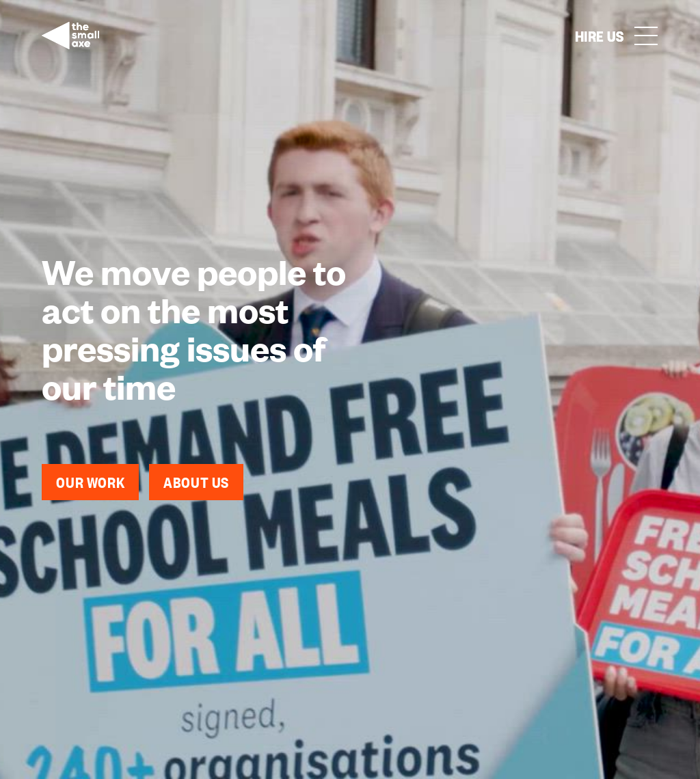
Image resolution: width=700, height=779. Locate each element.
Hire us (600, 36)
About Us (196, 482)
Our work (90, 482)
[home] (70, 36)
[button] (646, 36)
